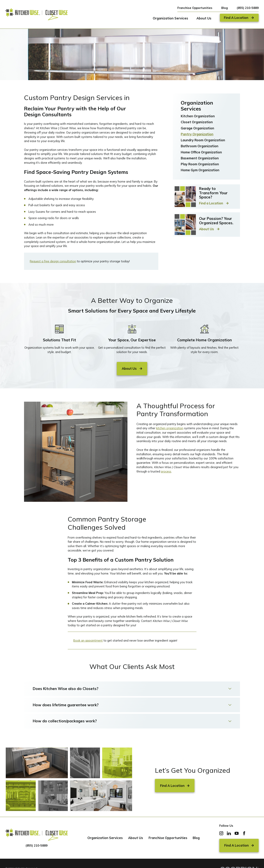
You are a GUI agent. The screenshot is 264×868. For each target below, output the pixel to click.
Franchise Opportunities (195, 8)
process (166, 471)
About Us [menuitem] (204, 18)
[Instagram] (221, 833)
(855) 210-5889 (248, 8)
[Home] (37, 14)
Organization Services (105, 838)
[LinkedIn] (229, 833)
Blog (225, 8)
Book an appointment (88, 640)
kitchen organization (170, 428)
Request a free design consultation (53, 261)
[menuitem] (206, 116)
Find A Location (175, 786)
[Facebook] (244, 833)
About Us (136, 838)
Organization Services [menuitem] (170, 18)
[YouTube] (237, 833)
